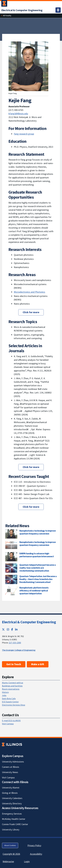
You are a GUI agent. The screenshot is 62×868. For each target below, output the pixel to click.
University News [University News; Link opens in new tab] (10, 772)
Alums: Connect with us (13, 683)
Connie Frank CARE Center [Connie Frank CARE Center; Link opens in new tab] (15, 824)
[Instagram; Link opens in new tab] (8, 629)
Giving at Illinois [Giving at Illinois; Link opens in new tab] (10, 793)
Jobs (4, 695)
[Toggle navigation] (58, 10)
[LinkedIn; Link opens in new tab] (16, 629)
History (5, 692)
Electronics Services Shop (14, 705)
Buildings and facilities (12, 686)
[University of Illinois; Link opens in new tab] (12, 744)
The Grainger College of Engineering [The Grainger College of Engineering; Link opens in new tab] (19, 650)
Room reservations (11, 689)
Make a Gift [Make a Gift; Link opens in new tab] (38, 664)
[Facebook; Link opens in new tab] (12, 629)
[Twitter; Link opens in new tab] (3, 629)
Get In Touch (14, 664)
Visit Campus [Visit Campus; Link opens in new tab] (8, 777)
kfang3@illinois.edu (18, 114)
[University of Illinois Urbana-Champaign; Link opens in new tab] (4, 4)
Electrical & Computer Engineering (29, 622)
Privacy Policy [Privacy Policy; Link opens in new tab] (34, 845)
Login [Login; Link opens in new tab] (27, 861)
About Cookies (10, 845)
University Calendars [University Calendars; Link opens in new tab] (12, 798)
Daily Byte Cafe (9, 699)
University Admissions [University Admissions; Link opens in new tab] (13, 762)
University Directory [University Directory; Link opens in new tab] (12, 803)
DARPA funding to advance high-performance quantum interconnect (37, 555)
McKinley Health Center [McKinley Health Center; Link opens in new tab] (14, 819)
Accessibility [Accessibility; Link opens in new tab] (36, 854)
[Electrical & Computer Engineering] (22, 10)
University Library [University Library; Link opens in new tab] (11, 830)
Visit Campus (8, 724)
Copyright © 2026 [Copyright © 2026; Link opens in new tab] (11, 854)
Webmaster (8, 861)
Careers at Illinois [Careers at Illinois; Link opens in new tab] (11, 767)
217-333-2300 (15, 643)
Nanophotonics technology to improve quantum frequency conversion (38, 532)
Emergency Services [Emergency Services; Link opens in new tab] (12, 814)
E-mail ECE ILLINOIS (11, 720)
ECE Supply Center (10, 702)
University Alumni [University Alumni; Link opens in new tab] (11, 788)
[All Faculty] (7, 16)
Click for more (31, 312)
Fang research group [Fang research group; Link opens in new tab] (24, 134)
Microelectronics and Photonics (29, 292)
